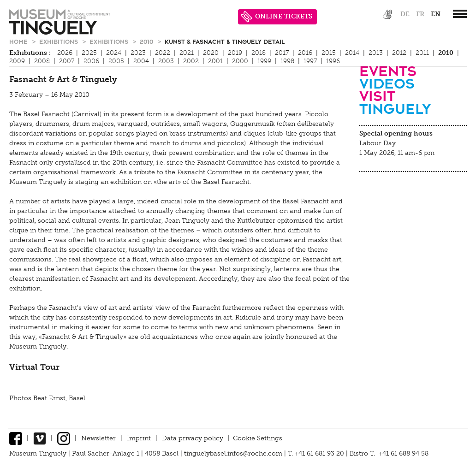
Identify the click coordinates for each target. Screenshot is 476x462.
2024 (114, 53)
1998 (287, 61)
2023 (138, 53)
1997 (310, 61)
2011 (422, 53)
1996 (333, 61)
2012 (399, 53)
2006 (91, 61)
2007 (67, 61)
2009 (17, 61)
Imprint (139, 438)
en (436, 14)
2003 (166, 61)
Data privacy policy (193, 438)
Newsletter (98, 438)
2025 (89, 53)
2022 (163, 53)
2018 (259, 53)
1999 (264, 61)
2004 (141, 61)
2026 (65, 53)
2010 (147, 41)
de (405, 14)
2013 (376, 53)
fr (420, 14)
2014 (352, 53)
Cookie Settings (258, 438)
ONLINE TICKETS (277, 17)
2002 (191, 61)
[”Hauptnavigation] (460, 14)
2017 (282, 53)
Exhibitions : (30, 53)
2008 (42, 61)
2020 (211, 53)
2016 (305, 53)
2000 (240, 61)
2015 (329, 53)
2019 (235, 53)
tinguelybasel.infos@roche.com (234, 453)
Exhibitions (59, 41)
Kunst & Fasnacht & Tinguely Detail (225, 41)
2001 (215, 61)
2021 (187, 53)
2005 (116, 61)
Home (19, 41)
